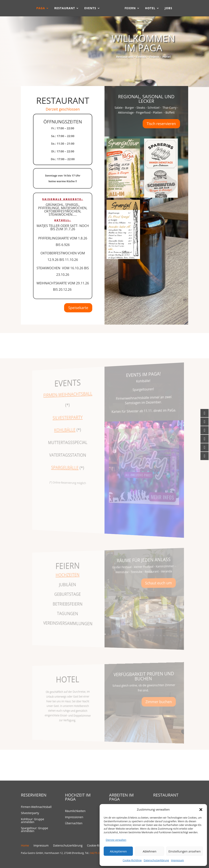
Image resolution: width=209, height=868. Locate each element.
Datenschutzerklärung (156, 860)
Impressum (177, 860)
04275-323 (96, 853)
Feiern (133, 8)
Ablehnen (150, 851)
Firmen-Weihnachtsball (36, 807)
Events (88, 8)
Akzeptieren (118, 851)
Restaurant (62, 8)
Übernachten (74, 823)
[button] (201, 810)
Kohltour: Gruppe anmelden (32, 821)
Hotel (153, 8)
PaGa (38, 8)
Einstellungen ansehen (185, 851)
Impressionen (74, 817)
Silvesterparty (30, 813)
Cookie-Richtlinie (132, 860)
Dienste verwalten (116, 840)
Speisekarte (78, 308)
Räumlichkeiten (75, 811)
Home (25, 846)
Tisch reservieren (161, 124)
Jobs (171, 8)
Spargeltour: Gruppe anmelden (34, 830)
